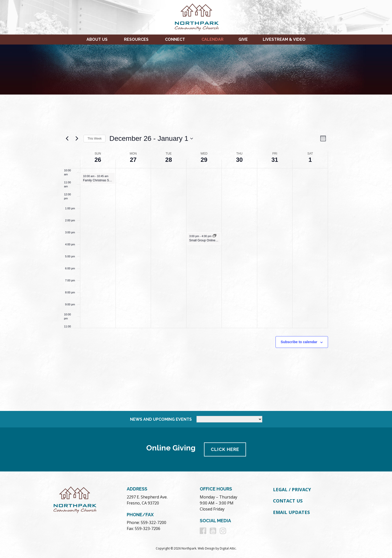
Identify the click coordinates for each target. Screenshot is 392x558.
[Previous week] (67, 139)
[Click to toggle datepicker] (151, 139)
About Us (97, 39)
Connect (175, 39)
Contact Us (288, 501)
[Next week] (77, 139)
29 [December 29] (204, 160)
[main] (196, 253)
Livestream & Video (284, 39)
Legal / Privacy (292, 489)
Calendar (212, 39)
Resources (136, 39)
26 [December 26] (98, 160)
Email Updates (291, 512)
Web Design (206, 548)
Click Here (225, 449)
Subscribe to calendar (299, 342)
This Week (94, 139)
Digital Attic (228, 548)
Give (243, 39)
